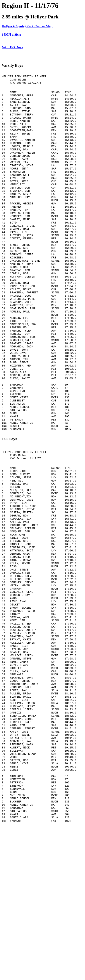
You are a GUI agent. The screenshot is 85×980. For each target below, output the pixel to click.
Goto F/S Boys (12, 49)
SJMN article (11, 34)
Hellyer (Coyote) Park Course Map (27, 26)
